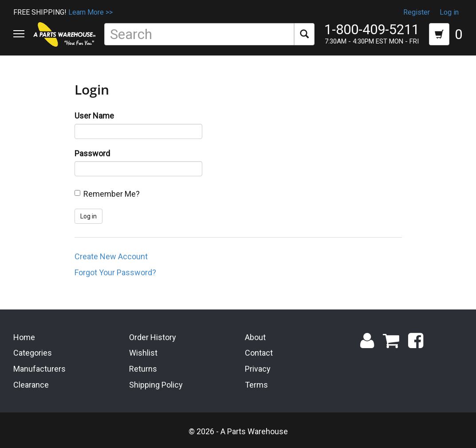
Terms (256, 385)
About (255, 337)
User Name (94, 116)
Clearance (31, 385)
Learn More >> (90, 12)
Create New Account (111, 256)
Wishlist (143, 353)
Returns (143, 369)
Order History (153, 337)
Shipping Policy (156, 385)
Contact (259, 353)
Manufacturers (39, 369)
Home (24, 337)
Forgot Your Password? (115, 272)
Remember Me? (112, 194)
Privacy (258, 369)
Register (417, 12)
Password (92, 153)
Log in (449, 12)
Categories (33, 353)
